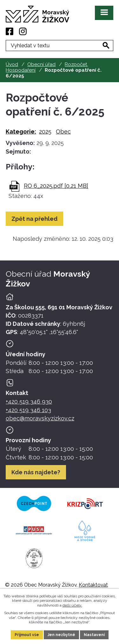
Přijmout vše (27, 635)
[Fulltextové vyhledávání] (60, 46)
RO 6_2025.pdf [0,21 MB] (56, 186)
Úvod (12, 64)
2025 (45, 131)
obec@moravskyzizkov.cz (40, 418)
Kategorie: (21, 131)
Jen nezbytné (61, 635)
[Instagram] (23, 31)
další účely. (72, 605)
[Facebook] (10, 31)
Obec (63, 131)
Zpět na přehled (34, 219)
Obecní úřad (41, 64)
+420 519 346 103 (28, 410)
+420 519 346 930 (29, 401)
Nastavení (94, 635)
